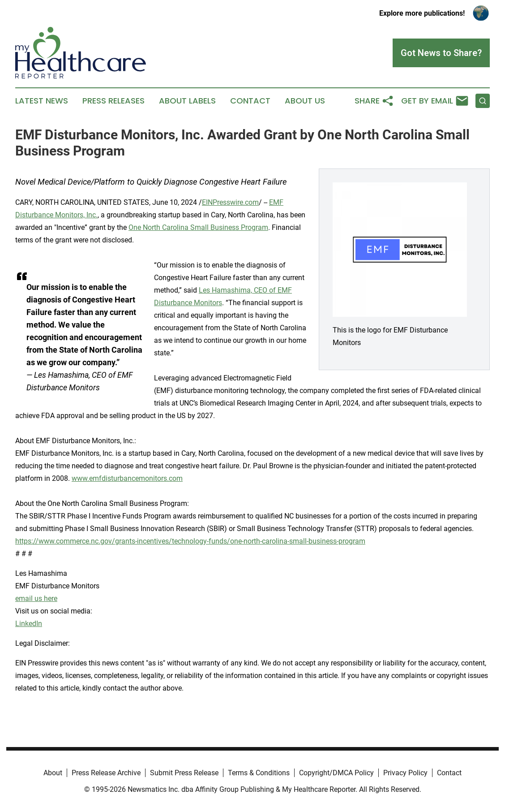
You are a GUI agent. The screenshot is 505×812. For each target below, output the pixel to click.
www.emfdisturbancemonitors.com (127, 478)
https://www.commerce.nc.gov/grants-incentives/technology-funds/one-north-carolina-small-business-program (190, 541)
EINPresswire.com (230, 202)
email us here (36, 598)
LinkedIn (29, 624)
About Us (305, 101)
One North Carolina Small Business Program (198, 227)
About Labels (187, 101)
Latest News (42, 101)
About (53, 773)
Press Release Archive (106, 773)
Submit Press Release (184, 773)
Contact (250, 101)
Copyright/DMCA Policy (336, 773)
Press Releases (113, 101)
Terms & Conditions (259, 773)
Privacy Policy (405, 773)
